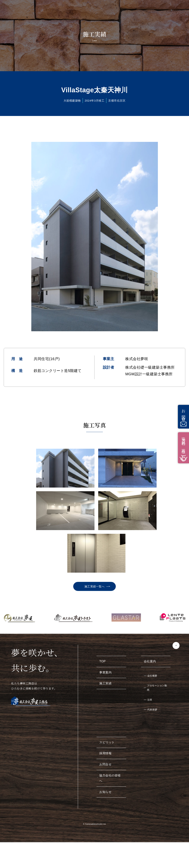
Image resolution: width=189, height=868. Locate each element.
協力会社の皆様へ (110, 736)
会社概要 (152, 633)
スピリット (107, 700)
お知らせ (105, 749)
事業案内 (105, 630)
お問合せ (105, 722)
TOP (102, 619)
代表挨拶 (152, 667)
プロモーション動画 (157, 645)
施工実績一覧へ (95, 544)
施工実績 (105, 641)
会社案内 (150, 619)
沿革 (150, 657)
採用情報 (105, 711)
